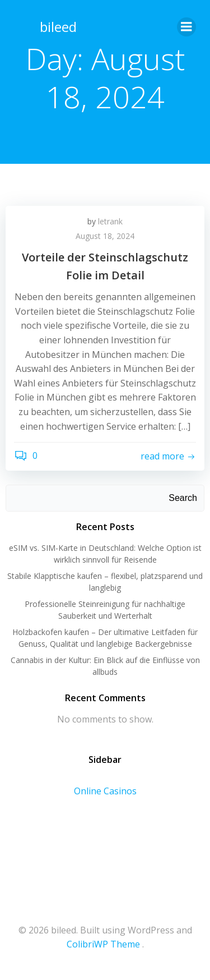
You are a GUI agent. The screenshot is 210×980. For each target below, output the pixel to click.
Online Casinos (105, 791)
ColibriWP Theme (103, 944)
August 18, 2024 (105, 236)
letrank (110, 221)
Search (183, 498)
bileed (58, 27)
